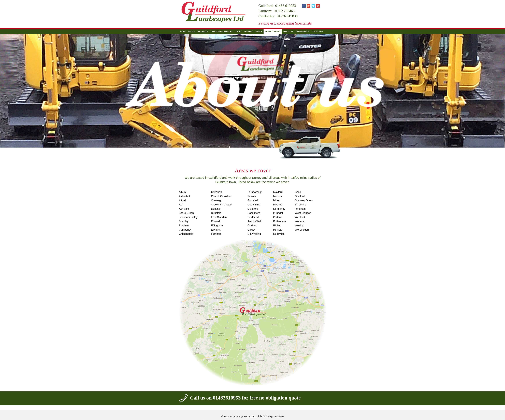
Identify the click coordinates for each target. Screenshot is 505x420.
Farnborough (255, 192)
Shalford (300, 196)
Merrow (278, 196)
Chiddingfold (186, 234)
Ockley (251, 230)
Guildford (253, 209)
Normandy (279, 209)
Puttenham (279, 221)
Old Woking (254, 234)
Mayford (278, 192)
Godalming (254, 205)
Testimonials (302, 32)
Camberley (185, 230)
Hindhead (253, 217)
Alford (182, 200)
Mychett (278, 205)
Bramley (184, 221)
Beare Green (186, 213)
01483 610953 (286, 6)
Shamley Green (304, 200)
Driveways (203, 32)
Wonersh (300, 221)
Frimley (252, 196)
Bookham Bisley (188, 217)
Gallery (249, 32)
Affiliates (288, 32)
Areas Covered (273, 32)
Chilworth (217, 192)
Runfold (278, 230)
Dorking (216, 209)
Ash (181, 205)
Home (183, 32)
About (239, 32)
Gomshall (253, 200)
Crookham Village (221, 205)
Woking (299, 226)
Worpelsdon (302, 230)
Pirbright (278, 213)
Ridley (277, 226)
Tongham (300, 209)
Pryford (277, 217)
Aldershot (184, 196)
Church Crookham (222, 196)
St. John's (300, 205)
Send (298, 192)
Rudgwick (279, 234)
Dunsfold (216, 213)
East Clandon (219, 217)
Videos (259, 32)
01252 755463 (284, 11)
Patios (192, 32)
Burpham (184, 226)
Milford (277, 200)
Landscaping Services (222, 32)
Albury (183, 192)
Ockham (252, 226)
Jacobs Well (255, 221)
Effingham (217, 226)
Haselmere (254, 213)
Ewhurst (216, 230)
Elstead (215, 221)
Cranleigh (217, 200)
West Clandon (303, 213)
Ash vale (184, 209)
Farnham (216, 234)
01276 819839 (287, 16)
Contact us (317, 32)
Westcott (300, 217)
